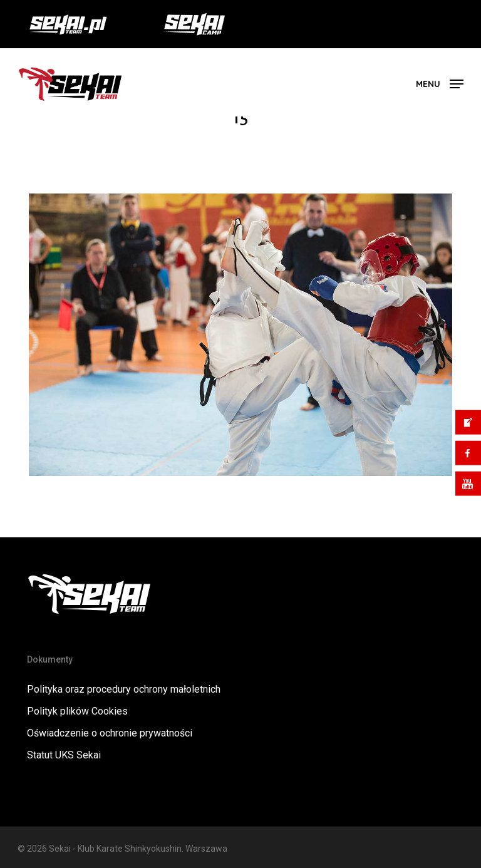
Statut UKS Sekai (64, 755)
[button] (440, 83)
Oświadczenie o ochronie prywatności (110, 733)
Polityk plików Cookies (77, 711)
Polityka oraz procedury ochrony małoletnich (124, 689)
